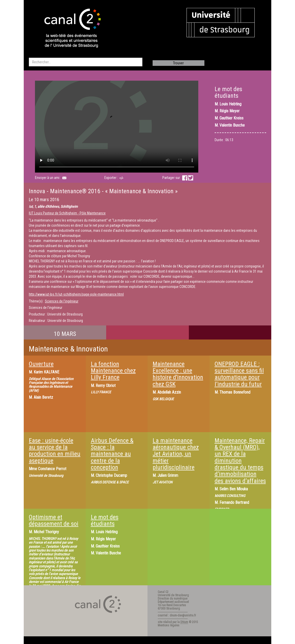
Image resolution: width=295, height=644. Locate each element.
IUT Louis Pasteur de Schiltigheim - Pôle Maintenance (67, 213)
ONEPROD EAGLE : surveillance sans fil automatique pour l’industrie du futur (239, 374)
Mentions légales (169, 625)
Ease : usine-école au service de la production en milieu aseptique (55, 451)
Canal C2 (163, 592)
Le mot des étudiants (105, 520)
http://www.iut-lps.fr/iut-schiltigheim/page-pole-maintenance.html (76, 294)
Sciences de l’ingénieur (62, 301)
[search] (86, 62)
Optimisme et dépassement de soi (54, 520)
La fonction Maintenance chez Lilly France (113, 371)
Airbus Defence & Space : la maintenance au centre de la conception (112, 454)
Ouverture (41, 364)
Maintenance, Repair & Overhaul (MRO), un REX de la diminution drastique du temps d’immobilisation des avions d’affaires (240, 461)
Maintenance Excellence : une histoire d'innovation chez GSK (178, 374)
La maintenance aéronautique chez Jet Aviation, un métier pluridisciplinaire (176, 454)
